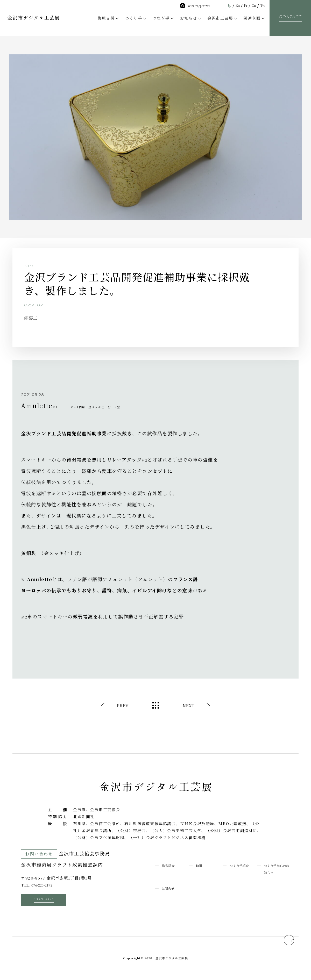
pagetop (282, 936)
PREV (123, 706)
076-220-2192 (45, 885)
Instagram (195, 6)
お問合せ (170, 888)
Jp (223, 5)
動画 (200, 865)
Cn (252, 5)
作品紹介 (170, 865)
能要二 (36, 316)
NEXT (188, 706)
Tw (262, 5)
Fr (242, 5)
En (233, 5)
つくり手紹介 (242, 865)
